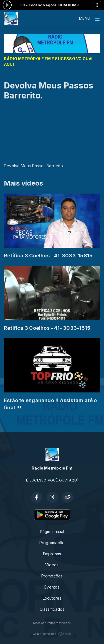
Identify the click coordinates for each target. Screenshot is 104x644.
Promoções (52, 576)
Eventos (52, 587)
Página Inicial (52, 532)
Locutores (52, 598)
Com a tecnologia (52, 634)
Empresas (52, 554)
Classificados (52, 609)
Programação (52, 543)
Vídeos (52, 565)
